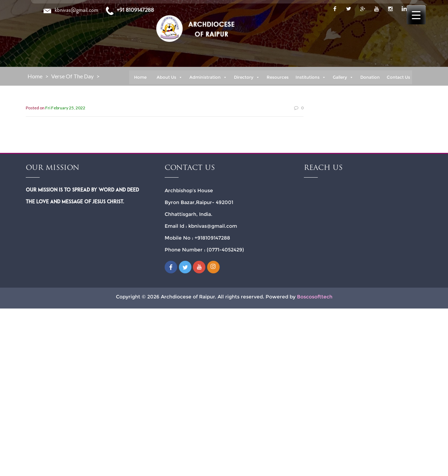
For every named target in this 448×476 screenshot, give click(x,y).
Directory (247, 77)
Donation (370, 77)
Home (140, 77)
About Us (170, 77)
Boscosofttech (315, 297)
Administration (208, 77)
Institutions (311, 77)
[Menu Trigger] (416, 15)
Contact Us (398, 77)
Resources (278, 77)
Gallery (343, 77)
